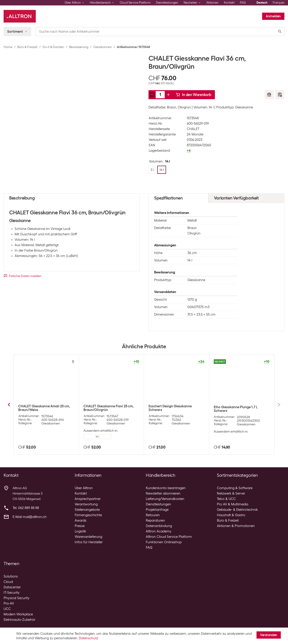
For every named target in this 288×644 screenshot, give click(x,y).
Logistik (80, 531)
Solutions (11, 576)
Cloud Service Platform (135, 3)
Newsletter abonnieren (163, 493)
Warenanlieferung (88, 537)
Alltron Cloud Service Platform (169, 537)
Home (8, 47)
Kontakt (229, 3)
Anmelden (273, 16)
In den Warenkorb (193, 95)
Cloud (8, 582)
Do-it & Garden (53, 47)
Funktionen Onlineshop (164, 542)
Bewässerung (79, 47)
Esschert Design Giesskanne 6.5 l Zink (239, 408)
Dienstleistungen (167, 3)
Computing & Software (235, 488)
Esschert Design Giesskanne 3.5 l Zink (173, 408)
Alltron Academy (159, 531)
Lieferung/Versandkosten (165, 499)
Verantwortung (86, 504)
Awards (81, 520)
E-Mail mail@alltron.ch (30, 517)
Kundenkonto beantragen (166, 488)
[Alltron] (20, 16)
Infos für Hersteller (89, 542)
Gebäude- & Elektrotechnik (237, 510)
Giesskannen (103, 47)
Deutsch (262, 3)
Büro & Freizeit (27, 47)
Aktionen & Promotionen (236, 526)
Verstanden (269, 635)
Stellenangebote (87, 510)
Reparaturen (155, 520)
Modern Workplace (18, 614)
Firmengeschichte (88, 515)
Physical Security (17, 598)
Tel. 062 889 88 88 (26, 508)
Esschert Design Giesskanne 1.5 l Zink (108, 408)
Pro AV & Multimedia (233, 504)
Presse (80, 526)
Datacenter (12, 587)
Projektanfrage (157, 510)
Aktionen (212, 3)
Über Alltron (84, 488)
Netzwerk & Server (231, 493)
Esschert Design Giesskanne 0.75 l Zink (44, 408)
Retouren (153, 515)
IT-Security (12, 593)
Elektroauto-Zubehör (19, 620)
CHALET (193, 129)
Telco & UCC (226, 499)
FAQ (243, 3)
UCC (7, 609)
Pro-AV (9, 603)
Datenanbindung (159, 526)
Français (279, 3)
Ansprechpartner (88, 499)
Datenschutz (88, 638)
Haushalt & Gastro (231, 515)
